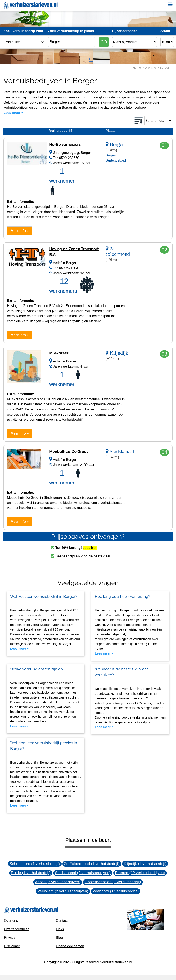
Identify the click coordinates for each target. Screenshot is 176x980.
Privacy (10, 938)
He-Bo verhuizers (65, 144)
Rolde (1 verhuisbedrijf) (31, 873)
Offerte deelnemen (70, 946)
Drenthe (150, 67)
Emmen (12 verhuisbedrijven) (140, 873)
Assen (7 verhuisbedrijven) (58, 882)
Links (60, 929)
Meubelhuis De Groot (68, 451)
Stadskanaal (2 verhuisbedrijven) (83, 873)
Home (137, 67)
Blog (59, 938)
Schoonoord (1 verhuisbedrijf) (35, 864)
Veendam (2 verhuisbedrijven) (63, 891)
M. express (59, 353)
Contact (62, 921)
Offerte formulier (16, 929)
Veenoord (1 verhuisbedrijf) (116, 891)
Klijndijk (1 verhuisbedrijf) (145, 864)
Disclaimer (12, 946)
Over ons (11, 921)
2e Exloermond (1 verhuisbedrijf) (92, 864)
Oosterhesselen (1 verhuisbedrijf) (113, 882)
